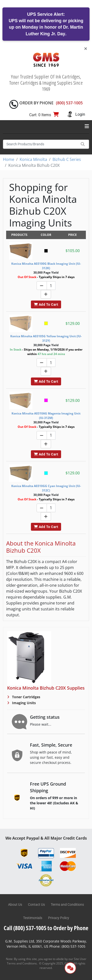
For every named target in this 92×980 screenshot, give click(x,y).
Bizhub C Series (67, 159)
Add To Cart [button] (46, 304)
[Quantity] (51, 286)
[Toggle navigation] (87, 126)
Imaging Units (23, 703)
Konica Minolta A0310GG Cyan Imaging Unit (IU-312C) (46, 488)
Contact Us (36, 905)
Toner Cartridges (26, 697)
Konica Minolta (33, 159)
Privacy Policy (59, 918)
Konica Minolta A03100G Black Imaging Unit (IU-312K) (46, 266)
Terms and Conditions (67, 905)
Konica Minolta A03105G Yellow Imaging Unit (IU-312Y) (46, 338)
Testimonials (33, 918)
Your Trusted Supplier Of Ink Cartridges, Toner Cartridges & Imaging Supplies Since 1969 (46, 83)
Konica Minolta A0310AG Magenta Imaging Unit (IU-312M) (46, 416)
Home (9, 159)
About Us (15, 905)
